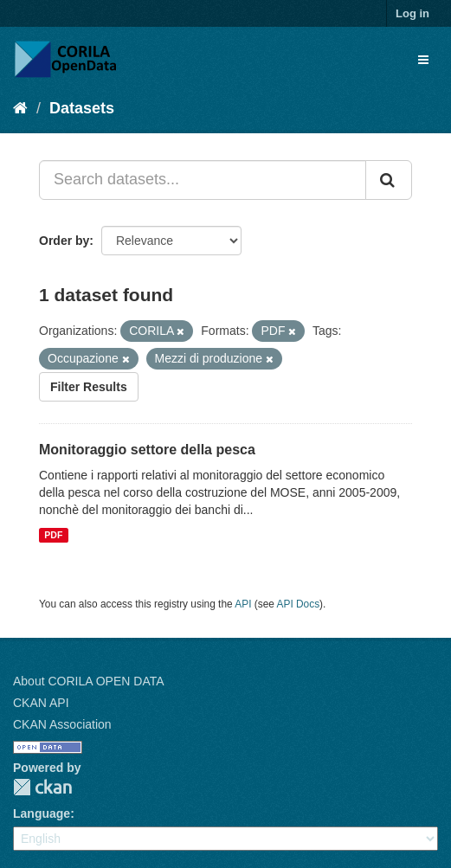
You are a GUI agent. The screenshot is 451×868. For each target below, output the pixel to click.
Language (42, 813)
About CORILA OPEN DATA (89, 681)
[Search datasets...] (203, 180)
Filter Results (89, 387)
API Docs (299, 604)
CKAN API (41, 703)
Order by (64, 241)
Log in (412, 13)
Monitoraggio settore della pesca (147, 450)
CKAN (42, 787)
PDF (53, 535)
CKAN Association (62, 724)
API (243, 604)
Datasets (82, 108)
